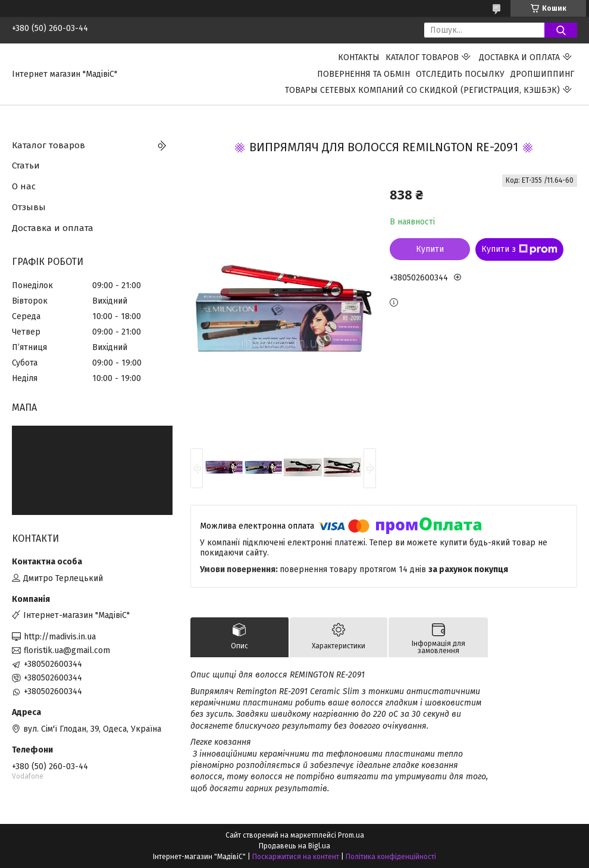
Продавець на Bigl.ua (294, 846)
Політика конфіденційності (391, 857)
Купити (430, 249)
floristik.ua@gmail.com (67, 650)
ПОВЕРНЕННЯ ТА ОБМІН (364, 74)
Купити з (519, 249)
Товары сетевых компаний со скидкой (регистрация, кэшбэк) (422, 90)
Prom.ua (351, 835)
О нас (24, 186)
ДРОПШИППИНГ (542, 74)
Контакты (359, 57)
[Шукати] (561, 30)
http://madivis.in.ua (60, 637)
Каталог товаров (422, 57)
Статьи (26, 166)
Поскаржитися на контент (296, 857)
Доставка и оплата (519, 57)
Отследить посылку (460, 74)
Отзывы (29, 207)
